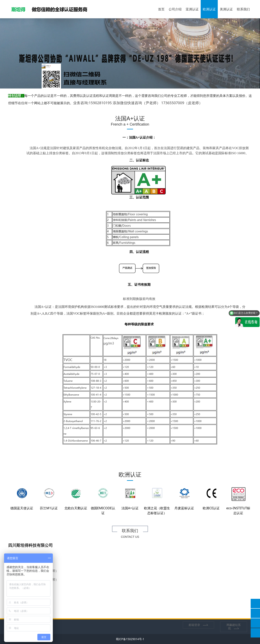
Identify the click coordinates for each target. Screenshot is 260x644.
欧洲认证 (209, 9)
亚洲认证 (192, 9)
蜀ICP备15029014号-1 (130, 639)
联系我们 (243, 9)
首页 (161, 9)
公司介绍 (175, 9)
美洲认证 (226, 9)
